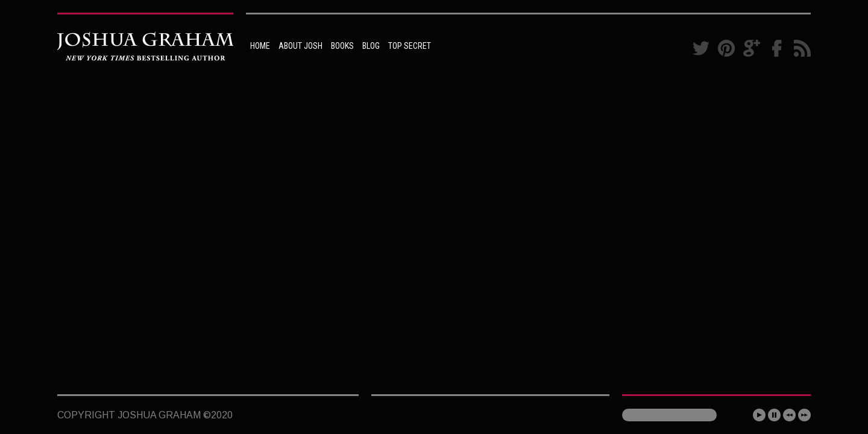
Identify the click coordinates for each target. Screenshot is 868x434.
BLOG (371, 46)
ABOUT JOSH (300, 46)
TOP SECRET (410, 46)
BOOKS (342, 46)
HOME (260, 46)
